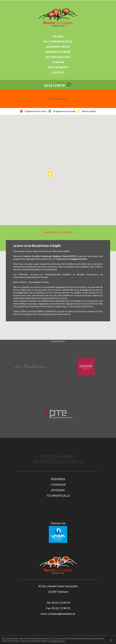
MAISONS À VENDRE (58, 52)
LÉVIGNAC (58, 490)
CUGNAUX (58, 484)
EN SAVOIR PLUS (57, 641)
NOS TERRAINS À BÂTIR (58, 42)
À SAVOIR (58, 62)
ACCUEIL (58, 36)
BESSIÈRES (58, 479)
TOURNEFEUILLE (58, 495)
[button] (50, 175)
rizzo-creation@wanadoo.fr (58, 614)
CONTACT (58, 72)
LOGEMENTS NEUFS (58, 47)
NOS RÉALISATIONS (58, 57)
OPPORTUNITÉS (58, 67)
